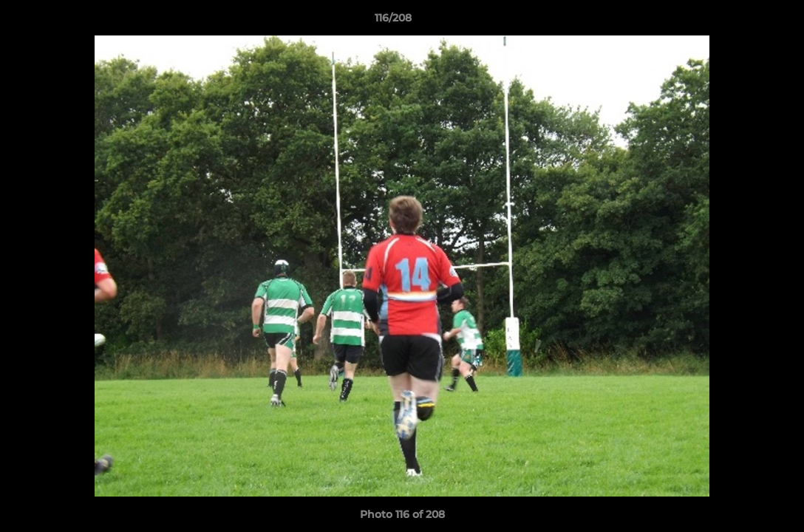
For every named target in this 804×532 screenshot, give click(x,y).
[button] (742, 21)
